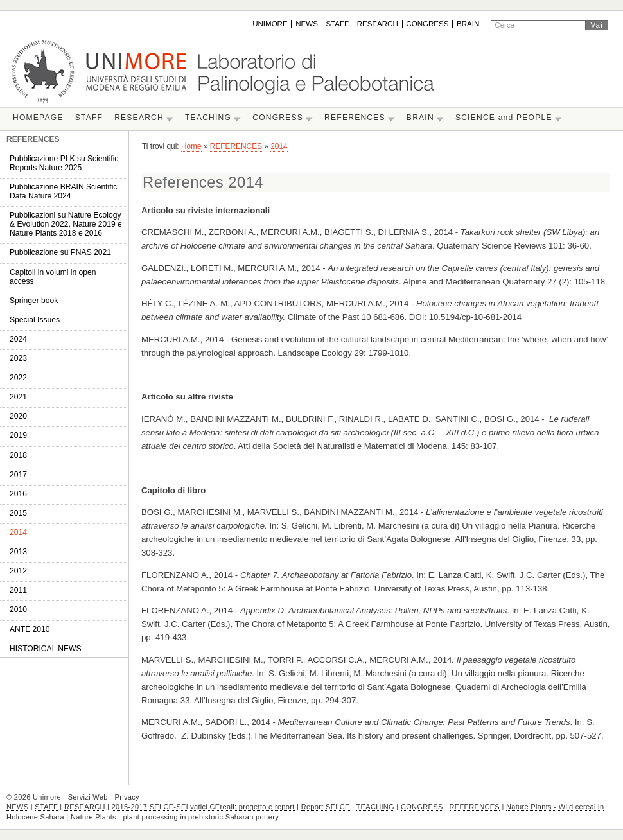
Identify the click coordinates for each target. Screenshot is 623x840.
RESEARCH (378, 24)
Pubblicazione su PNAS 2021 (60, 252)
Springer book (34, 301)
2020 (18, 416)
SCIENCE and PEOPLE (504, 118)
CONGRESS (427, 24)
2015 (18, 513)
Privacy (127, 797)
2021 (18, 397)
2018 (18, 455)
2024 (18, 339)
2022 (18, 378)
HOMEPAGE (38, 118)
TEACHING (208, 118)
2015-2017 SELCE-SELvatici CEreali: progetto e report (203, 807)
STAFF (337, 24)
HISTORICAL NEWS (46, 649)
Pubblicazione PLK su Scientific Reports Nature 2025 (64, 163)
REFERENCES (355, 118)
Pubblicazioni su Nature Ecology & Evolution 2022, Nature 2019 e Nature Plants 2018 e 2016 (66, 224)
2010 (18, 609)
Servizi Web (88, 797)
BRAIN (468, 24)
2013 (18, 552)
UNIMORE (270, 24)
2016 (18, 494)
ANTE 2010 (30, 629)
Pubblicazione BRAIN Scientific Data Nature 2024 (63, 191)
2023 (18, 358)
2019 (18, 435)
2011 (18, 590)
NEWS (307, 24)
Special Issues (35, 320)
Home (191, 146)
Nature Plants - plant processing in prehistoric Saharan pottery (175, 817)
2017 (18, 475)
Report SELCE (326, 807)
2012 (18, 571)
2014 (18, 532)
